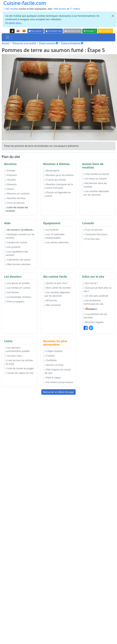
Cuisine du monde (55, 180)
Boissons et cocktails (18, 194)
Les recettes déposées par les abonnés (96, 193)
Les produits (13, 247)
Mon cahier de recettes (58, 288)
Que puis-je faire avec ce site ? (97, 289)
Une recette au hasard (96, 174)
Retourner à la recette (24, 43)
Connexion (105, 31)
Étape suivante (49, 43)
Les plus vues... (14, 356)
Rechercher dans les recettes (95, 185)
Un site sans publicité (96, 296)
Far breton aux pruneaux (59, 382)
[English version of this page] (18, 31)
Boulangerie (52, 171)
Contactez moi (54, 31)
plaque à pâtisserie (68, 146)
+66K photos (60, 9)
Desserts (11, 184)
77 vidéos (75, 9)
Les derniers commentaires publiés (18, 349)
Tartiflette (51, 360)
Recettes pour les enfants (59, 175)
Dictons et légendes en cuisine (58, 194)
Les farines (12, 292)
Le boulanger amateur (19, 297)
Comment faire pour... (96, 234)
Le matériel (52, 230)
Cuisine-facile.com (25, 3)
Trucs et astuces (15, 203)
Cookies (50, 356)
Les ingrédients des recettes (17, 253)
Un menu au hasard (95, 179)
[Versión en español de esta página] (24, 31)
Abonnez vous (73, 31)
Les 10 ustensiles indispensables (55, 236)
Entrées (11, 171)
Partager (89, 31)
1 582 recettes (11, 9)
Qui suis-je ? (36, 31)
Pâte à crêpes (53, 378)
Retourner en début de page (59, 392)
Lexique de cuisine (16, 242)
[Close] (113, 16)
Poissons (11, 175)
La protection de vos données (95, 316)
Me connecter (53, 305)
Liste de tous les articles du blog (19, 362)
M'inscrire (51, 300)
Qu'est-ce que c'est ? (56, 283)
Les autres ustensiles (57, 242)
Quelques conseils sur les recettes (20, 236)
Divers (10, 189)
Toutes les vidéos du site (20, 373)
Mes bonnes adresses (18, 264)
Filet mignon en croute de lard (58, 371)
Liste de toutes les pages (20, 368)
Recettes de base (16, 198)
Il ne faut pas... (92, 239)
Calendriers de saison (18, 260)
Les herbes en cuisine (18, 288)
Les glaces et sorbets (18, 283)
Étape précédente (72, 43)
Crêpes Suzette (54, 351)
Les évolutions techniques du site (93, 302)
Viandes (11, 180)
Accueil (6, 43)
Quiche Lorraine (54, 365)
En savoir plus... (14, 23)
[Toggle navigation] (7, 37)
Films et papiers (15, 302)
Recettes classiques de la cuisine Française (59, 186)
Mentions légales (94, 322)
